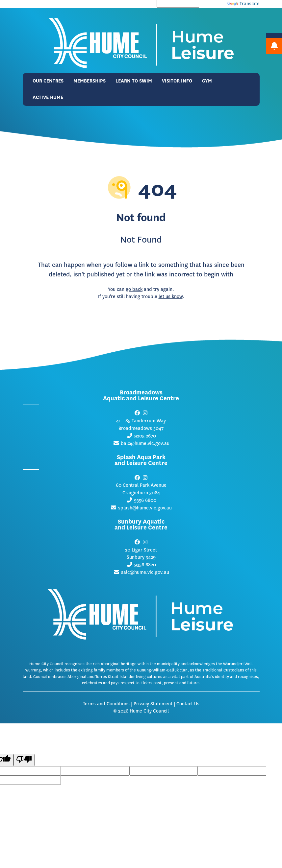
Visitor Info (177, 81)
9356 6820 (145, 565)
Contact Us (188, 704)
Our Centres (48, 81)
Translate (244, 4)
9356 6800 (145, 500)
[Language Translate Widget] (178, 4)
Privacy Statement (153, 704)
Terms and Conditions (106, 704)
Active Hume (48, 97)
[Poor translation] (24, 760)
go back (134, 289)
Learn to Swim (134, 81)
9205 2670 (145, 436)
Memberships (90, 81)
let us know (171, 297)
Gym (207, 81)
